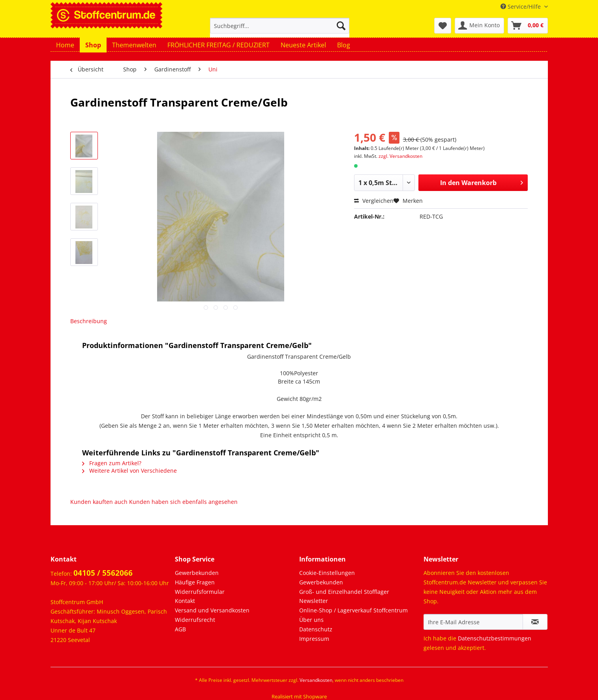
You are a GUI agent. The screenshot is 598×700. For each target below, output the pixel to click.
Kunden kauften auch (99, 502)
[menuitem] (280, 29)
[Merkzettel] (443, 26)
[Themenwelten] (134, 45)
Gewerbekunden (197, 573)
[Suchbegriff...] (280, 26)
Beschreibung (89, 321)
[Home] (65, 45)
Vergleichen (374, 201)
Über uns (311, 620)
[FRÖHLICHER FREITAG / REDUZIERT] (218, 45)
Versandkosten (316, 680)
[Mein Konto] (479, 26)
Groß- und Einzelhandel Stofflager (344, 592)
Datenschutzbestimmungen (495, 638)
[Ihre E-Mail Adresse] (473, 622)
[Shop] (93, 45)
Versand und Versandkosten (212, 610)
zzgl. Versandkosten (400, 156)
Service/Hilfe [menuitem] (521, 7)
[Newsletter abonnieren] (535, 622)
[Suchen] (341, 26)
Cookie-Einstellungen (327, 573)
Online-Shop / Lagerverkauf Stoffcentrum (353, 610)
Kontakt (185, 601)
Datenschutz (316, 629)
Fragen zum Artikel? (112, 463)
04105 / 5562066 (103, 573)
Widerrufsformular (200, 592)
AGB (180, 629)
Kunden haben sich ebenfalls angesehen (183, 502)
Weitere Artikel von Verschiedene (129, 471)
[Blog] (344, 45)
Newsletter (314, 601)
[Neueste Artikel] (303, 45)
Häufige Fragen (195, 582)
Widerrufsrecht (195, 620)
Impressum (314, 639)
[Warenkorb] (528, 26)
